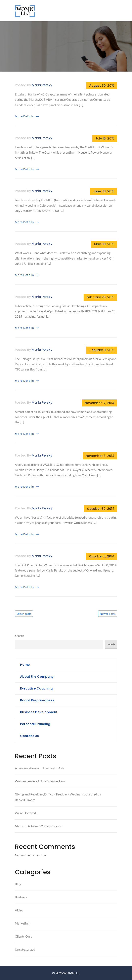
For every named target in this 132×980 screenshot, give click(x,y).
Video (19, 910)
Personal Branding (35, 724)
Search (19, 636)
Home (25, 665)
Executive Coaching (36, 688)
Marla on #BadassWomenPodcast (38, 826)
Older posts (24, 614)
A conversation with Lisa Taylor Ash (39, 768)
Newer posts (108, 614)
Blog (18, 884)
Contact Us (29, 736)
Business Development (39, 712)
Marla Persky (42, 85)
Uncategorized (25, 949)
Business (21, 897)
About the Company (37, 677)
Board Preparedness (37, 700)
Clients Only (24, 936)
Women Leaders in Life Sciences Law (40, 781)
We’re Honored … (27, 813)
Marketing (22, 923)
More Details (27, 116)
